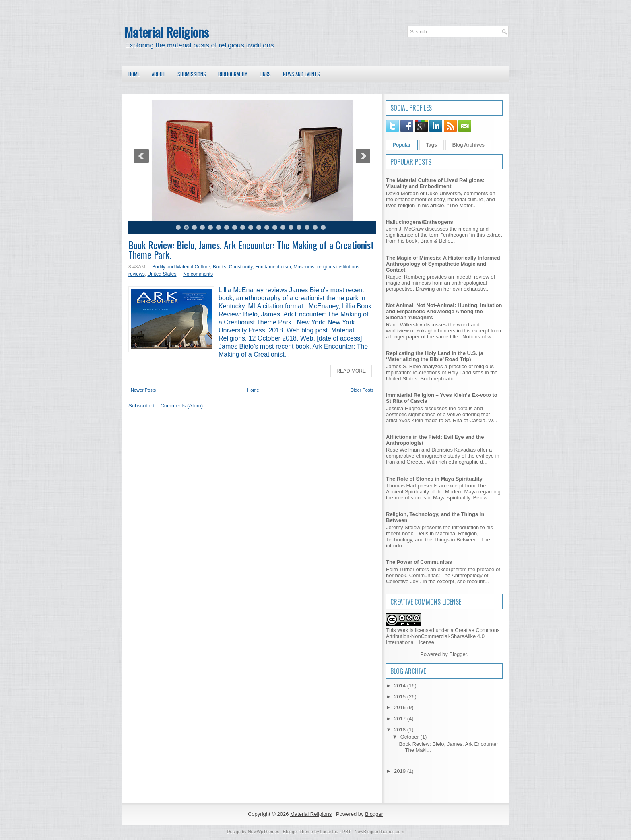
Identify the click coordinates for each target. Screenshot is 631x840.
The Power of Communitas (419, 562)
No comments (198, 274)
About (159, 74)
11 (259, 227)
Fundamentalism (273, 267)
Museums (304, 267)
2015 (401, 697)
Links (265, 74)
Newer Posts (143, 390)
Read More (351, 371)
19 (323, 227)
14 (283, 227)
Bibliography (233, 74)
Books (220, 267)
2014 (401, 686)
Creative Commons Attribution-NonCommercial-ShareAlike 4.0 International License (443, 636)
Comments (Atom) (182, 406)
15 (291, 227)
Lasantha (329, 832)
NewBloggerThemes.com (379, 832)
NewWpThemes (264, 832)
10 (251, 227)
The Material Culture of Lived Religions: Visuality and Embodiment (435, 183)
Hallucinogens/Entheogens (420, 222)
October (410, 737)
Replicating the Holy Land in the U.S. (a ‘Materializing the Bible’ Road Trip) (435, 356)
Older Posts (362, 390)
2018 (401, 730)
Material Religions (167, 32)
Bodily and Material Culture (181, 267)
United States (162, 274)
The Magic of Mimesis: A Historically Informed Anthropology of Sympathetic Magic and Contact (443, 264)
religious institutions (338, 267)
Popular (402, 145)
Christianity (241, 267)
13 (275, 227)
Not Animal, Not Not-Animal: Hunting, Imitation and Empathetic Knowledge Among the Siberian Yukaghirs (444, 311)
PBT (347, 832)
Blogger (458, 654)
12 (267, 227)
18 (315, 227)
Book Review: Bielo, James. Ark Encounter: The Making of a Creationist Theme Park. (251, 250)
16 (299, 227)
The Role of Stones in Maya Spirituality (434, 479)
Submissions (192, 74)
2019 (401, 771)
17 (307, 227)
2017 (401, 719)
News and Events (301, 74)
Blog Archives (468, 145)
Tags (432, 145)
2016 (401, 707)
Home (134, 74)
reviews (137, 274)
